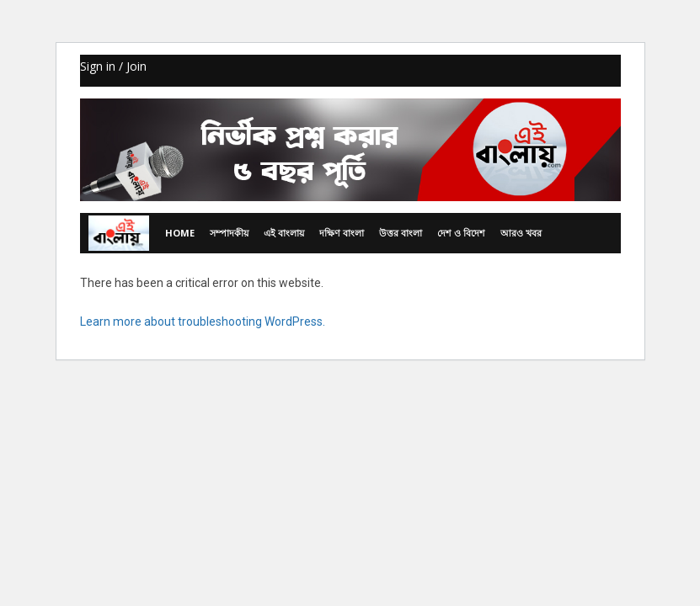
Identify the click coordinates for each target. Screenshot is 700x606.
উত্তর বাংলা (401, 233)
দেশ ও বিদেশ (461, 233)
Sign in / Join (113, 66)
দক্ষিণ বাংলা (342, 233)
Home (180, 233)
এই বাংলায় (284, 233)
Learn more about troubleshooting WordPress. (203, 322)
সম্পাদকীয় (229, 233)
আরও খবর (521, 233)
